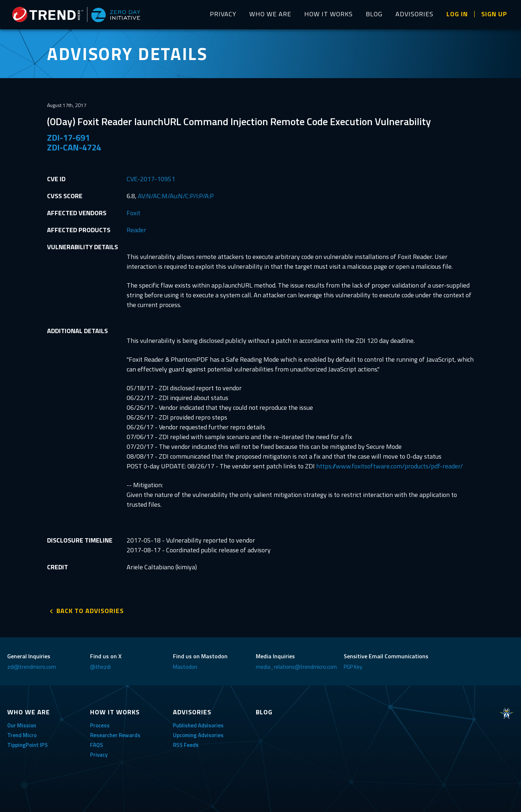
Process (100, 725)
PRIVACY (223, 14)
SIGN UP (494, 14)
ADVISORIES (414, 14)
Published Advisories (198, 725)
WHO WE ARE (270, 14)
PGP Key (353, 667)
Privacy (99, 755)
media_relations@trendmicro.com (296, 667)
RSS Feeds (186, 745)
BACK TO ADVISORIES (90, 611)
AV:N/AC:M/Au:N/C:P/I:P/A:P (176, 196)
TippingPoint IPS (27, 745)
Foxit (134, 213)
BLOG (374, 14)
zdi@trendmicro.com (32, 667)
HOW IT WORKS (329, 14)
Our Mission (22, 725)
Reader (136, 230)
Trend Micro (22, 735)
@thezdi (100, 667)
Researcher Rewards (115, 735)
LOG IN (457, 14)
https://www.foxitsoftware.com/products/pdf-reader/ (389, 466)
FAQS (97, 745)
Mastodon (185, 667)
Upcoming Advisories (198, 735)
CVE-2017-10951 (151, 179)
